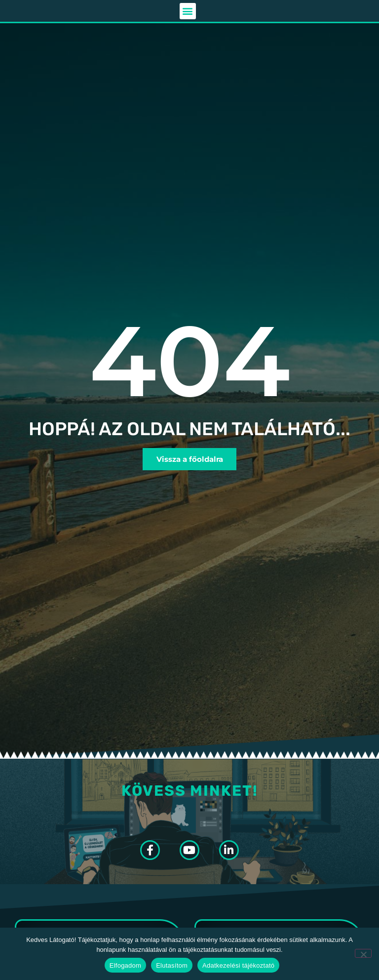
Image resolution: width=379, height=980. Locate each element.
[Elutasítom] (363, 953)
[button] (188, 12)
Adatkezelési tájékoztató (238, 965)
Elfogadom (125, 965)
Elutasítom (172, 965)
